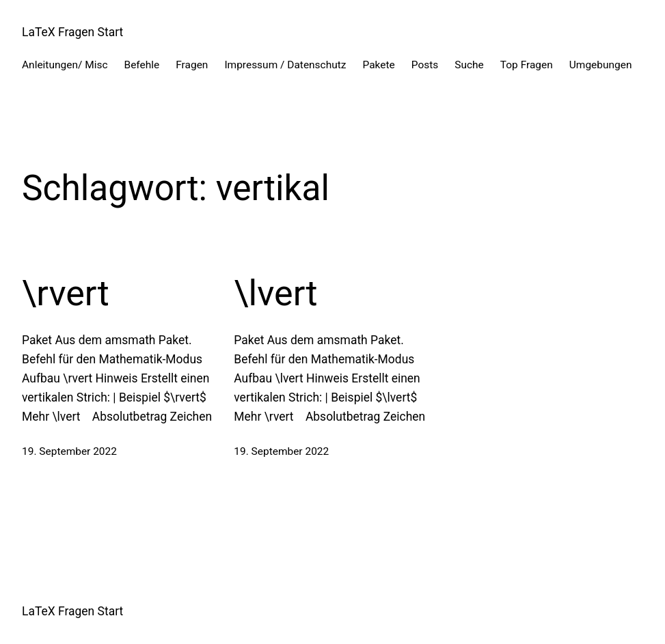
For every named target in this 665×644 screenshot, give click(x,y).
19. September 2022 (69, 451)
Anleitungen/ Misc (65, 65)
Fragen (192, 65)
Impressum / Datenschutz (285, 65)
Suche (469, 65)
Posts (425, 65)
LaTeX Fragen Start (72, 32)
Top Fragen (527, 65)
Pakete (379, 65)
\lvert (275, 293)
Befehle (142, 65)
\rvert (66, 293)
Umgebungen (601, 65)
